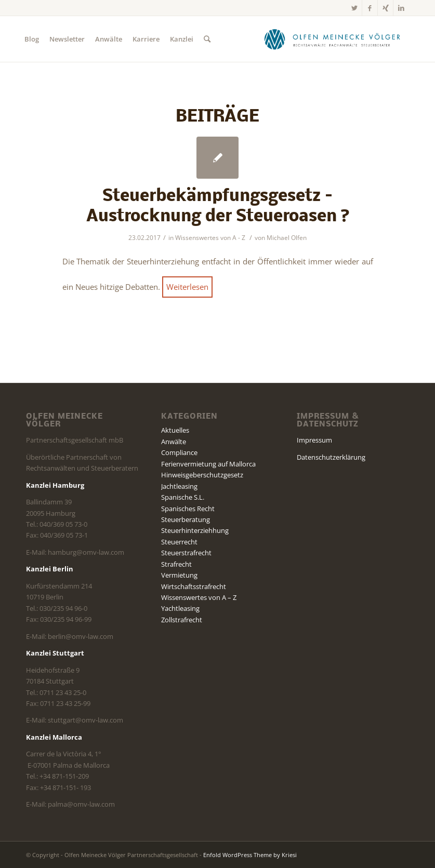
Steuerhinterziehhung (195, 530)
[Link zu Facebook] (370, 8)
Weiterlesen (187, 287)
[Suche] (207, 39)
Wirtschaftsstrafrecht (194, 586)
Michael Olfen (287, 238)
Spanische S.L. (183, 497)
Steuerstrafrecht (186, 553)
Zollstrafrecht (182, 620)
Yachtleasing (180, 608)
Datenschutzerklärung (331, 457)
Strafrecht (176, 564)
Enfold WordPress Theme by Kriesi (250, 855)
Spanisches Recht (188, 509)
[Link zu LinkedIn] (401, 8)
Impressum (314, 440)
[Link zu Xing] (385, 8)
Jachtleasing (179, 486)
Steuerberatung (186, 519)
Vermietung (179, 575)
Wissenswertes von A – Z (199, 597)
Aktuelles (175, 430)
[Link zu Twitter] (354, 8)
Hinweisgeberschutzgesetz (202, 475)
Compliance (179, 452)
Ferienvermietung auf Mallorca (208, 464)
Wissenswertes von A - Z (210, 238)
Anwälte (174, 442)
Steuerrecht (179, 542)
